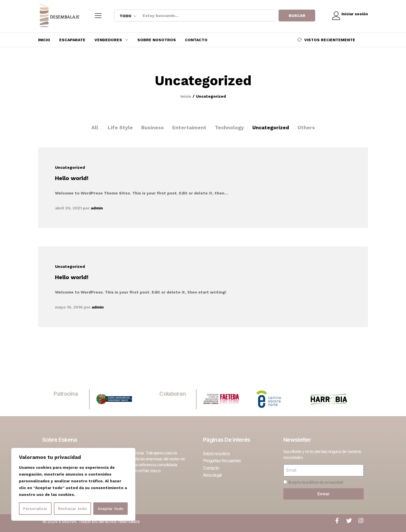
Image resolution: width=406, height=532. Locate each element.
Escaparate (72, 40)
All (94, 127)
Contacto (196, 40)
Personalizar (35, 509)
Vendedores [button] (108, 40)
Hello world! (72, 178)
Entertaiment (188, 127)
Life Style (119, 127)
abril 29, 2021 (68, 208)
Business (151, 127)
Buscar (294, 16)
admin (97, 208)
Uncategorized (271, 127)
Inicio (44, 40)
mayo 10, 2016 (69, 307)
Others (307, 127)
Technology (229, 127)
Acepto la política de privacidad (316, 482)
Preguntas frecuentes (224, 460)
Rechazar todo (72, 509)
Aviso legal (213, 474)
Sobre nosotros (157, 40)
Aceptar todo (111, 509)
